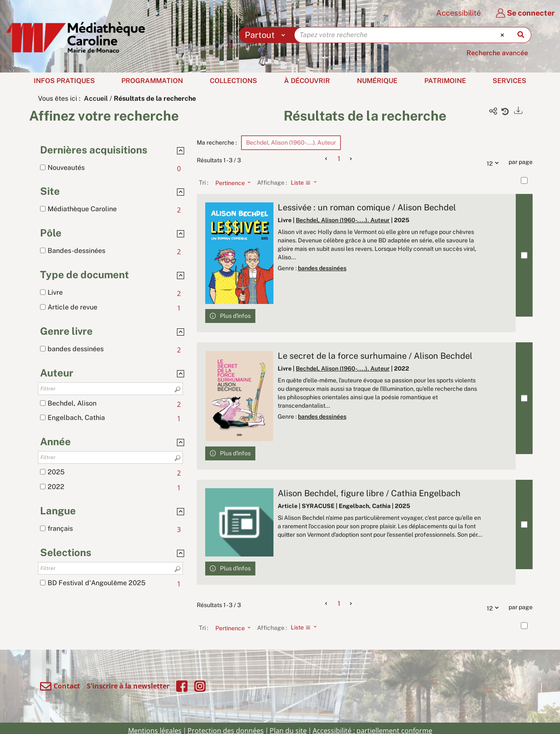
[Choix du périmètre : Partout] (267, 35)
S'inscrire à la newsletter (128, 686)
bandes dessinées (322, 268)
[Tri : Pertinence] (230, 183)
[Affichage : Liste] (306, 183)
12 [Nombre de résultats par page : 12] (495, 162)
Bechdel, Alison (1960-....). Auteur (343, 220)
